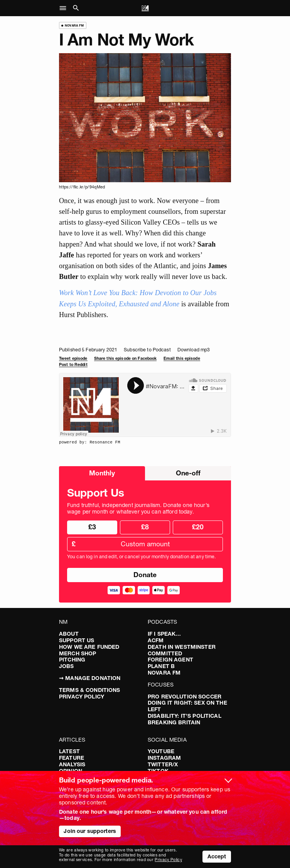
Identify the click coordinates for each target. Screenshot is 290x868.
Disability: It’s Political (185, 716)
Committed (165, 653)
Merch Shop (78, 653)
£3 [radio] (92, 527)
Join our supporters (90, 831)
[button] (65, 8)
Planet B (161, 666)
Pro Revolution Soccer (185, 697)
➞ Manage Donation (90, 678)
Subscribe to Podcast (147, 350)
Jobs (67, 666)
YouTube (161, 751)
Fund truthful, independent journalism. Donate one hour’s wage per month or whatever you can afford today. (138, 509)
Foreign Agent (170, 660)
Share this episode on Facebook (126, 358)
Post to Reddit (73, 365)
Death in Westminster (182, 647)
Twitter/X (163, 764)
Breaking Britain (174, 722)
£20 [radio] (198, 527)
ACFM (156, 640)
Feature (72, 758)
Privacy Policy (82, 697)
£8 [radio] (145, 527)
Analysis (72, 764)
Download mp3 (194, 350)
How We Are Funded (89, 647)
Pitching (72, 660)
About (69, 634)
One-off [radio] (188, 473)
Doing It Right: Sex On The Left (187, 706)
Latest (69, 751)
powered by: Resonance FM (90, 442)
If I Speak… (164, 634)
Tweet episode (73, 358)
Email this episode (182, 358)
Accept (217, 856)
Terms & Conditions (90, 690)
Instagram (164, 758)
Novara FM (164, 673)
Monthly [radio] (102, 473)
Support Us (77, 640)
